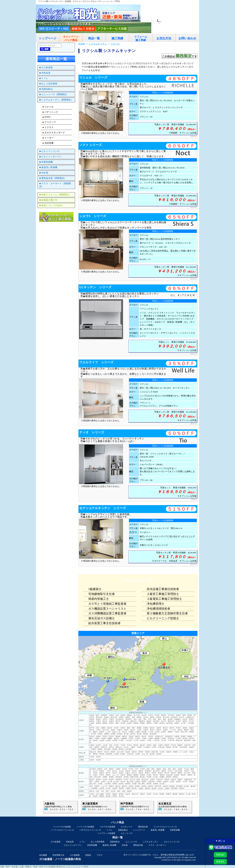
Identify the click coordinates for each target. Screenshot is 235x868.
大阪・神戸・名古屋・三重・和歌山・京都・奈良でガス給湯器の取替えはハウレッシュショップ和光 (44, 867)
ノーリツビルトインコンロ (62, 830)
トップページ (47, 38)
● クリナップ (49, 122)
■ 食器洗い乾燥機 (48, 167)
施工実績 (117, 38)
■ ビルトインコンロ (49, 151)
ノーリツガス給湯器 (85, 827)
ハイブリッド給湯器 (106, 833)
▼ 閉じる (220, 841)
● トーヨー (48, 138)
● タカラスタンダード (54, 133)
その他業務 (75, 855)
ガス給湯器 (55, 842)
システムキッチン (150, 842)
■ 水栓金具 (45, 73)
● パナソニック (50, 112)
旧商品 (88, 855)
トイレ (110, 830)
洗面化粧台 (123, 830)
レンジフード (139, 830)
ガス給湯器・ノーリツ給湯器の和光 (60, 859)
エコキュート (127, 827)
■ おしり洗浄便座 (48, 84)
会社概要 (43, 855)
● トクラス (48, 127)
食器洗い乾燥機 (157, 830)
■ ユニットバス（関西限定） (54, 94)
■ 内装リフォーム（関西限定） (55, 195)
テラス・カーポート (157, 845)
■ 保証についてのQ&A (51, 205)
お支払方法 (164, 38)
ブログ (100, 855)
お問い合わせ (187, 38)
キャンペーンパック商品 (71, 38)
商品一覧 (94, 38)
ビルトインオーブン (73, 845)
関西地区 (220, 855)
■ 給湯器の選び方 (48, 200)
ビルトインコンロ (172, 842)
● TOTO (46, 117)
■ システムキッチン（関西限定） (56, 100)
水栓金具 (70, 842)
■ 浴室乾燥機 (46, 162)
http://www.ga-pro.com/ (186, 860)
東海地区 (220, 862)
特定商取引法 (58, 855)
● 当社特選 (48, 143)
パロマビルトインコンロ (90, 830)
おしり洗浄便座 (98, 842)
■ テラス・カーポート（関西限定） (55, 185)
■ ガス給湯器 (46, 67)
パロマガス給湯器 (107, 827)
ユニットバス (127, 833)
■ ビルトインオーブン (51, 157)
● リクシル (48, 107)
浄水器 (125, 845)
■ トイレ (44, 78)
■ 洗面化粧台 (46, 89)
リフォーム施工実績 (141, 38)
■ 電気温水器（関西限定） (53, 178)
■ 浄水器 (44, 173)
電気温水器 (143, 827)
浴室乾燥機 (175, 830)
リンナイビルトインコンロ (165, 827)
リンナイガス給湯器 (62, 827)
